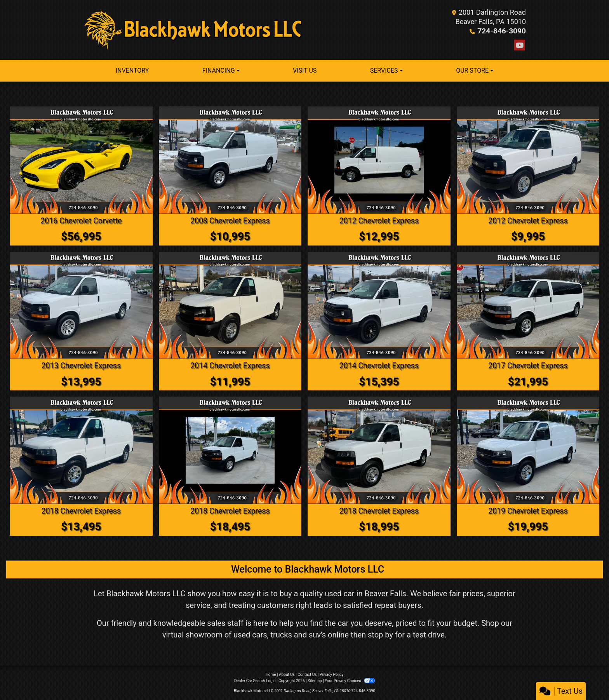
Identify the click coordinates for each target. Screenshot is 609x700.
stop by (380, 634)
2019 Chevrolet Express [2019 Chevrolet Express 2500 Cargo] (528, 510)
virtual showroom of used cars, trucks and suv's (244, 634)
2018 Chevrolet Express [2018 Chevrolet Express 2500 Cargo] (81, 510)
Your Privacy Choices (350, 680)
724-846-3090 (503, 31)
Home (271, 674)
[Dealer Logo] (194, 30)
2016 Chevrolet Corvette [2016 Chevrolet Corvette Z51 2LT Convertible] (81, 221)
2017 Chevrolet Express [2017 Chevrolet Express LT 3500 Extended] (528, 366)
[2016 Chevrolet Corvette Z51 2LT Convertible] (81, 160)
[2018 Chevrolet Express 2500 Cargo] (81, 450)
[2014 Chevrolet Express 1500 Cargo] (379, 305)
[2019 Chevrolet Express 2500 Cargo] (528, 450)
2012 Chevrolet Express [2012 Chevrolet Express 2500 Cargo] (379, 221)
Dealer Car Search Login (255, 680)
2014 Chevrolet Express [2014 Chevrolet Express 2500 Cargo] (230, 366)
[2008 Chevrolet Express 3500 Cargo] (230, 160)
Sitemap (315, 680)
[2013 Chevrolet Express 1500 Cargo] (81, 305)
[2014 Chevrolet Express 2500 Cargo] (230, 305)
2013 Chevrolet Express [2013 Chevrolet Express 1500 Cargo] (81, 366)
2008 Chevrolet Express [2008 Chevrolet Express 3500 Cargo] (230, 221)
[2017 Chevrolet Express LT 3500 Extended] (528, 305)
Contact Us (307, 674)
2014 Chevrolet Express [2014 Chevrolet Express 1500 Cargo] (379, 366)
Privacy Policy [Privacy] (332, 674)
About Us (287, 674)
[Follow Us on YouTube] (520, 45)
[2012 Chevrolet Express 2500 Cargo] (379, 160)
